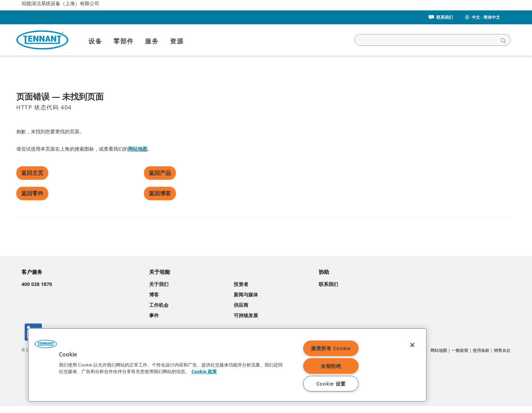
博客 (154, 294)
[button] (46, 346)
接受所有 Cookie (331, 348)
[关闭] (412, 345)
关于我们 (159, 284)
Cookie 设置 (331, 384)
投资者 (241, 284)
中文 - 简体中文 (482, 17)
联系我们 (440, 17)
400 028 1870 (37, 284)
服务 (152, 41)
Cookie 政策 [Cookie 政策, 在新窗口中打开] (204, 372)
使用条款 (481, 350)
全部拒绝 (331, 366)
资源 (177, 41)
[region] (227, 365)
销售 (498, 350)
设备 (95, 41)
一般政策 (460, 350)
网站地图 (138, 149)
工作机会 (159, 305)
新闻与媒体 (246, 294)
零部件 (124, 41)
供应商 (241, 305)
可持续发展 (246, 315)
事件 (154, 315)
